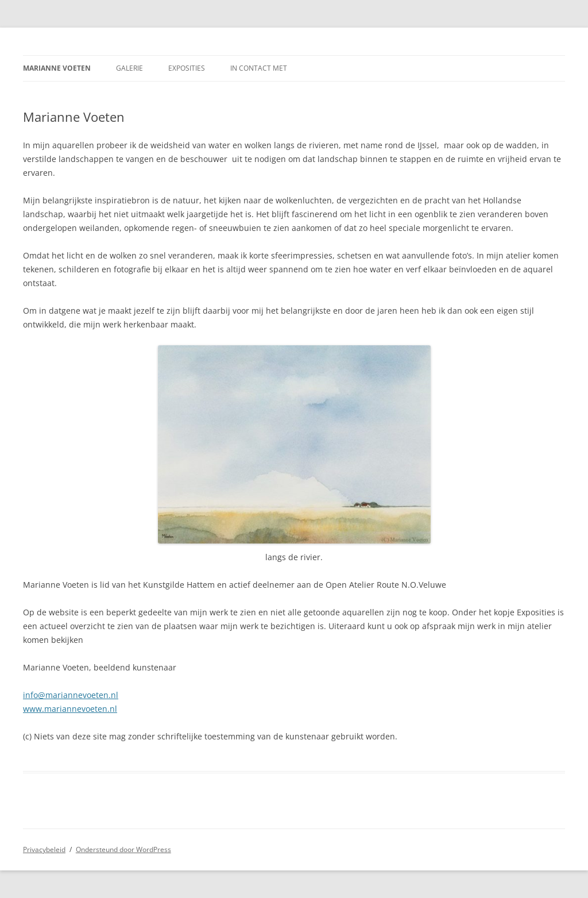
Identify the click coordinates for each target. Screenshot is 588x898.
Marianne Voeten (57, 68)
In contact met (259, 68)
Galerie (129, 68)
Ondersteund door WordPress (123, 849)
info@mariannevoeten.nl (71, 695)
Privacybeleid (44, 849)
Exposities (187, 68)
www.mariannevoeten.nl (70, 709)
